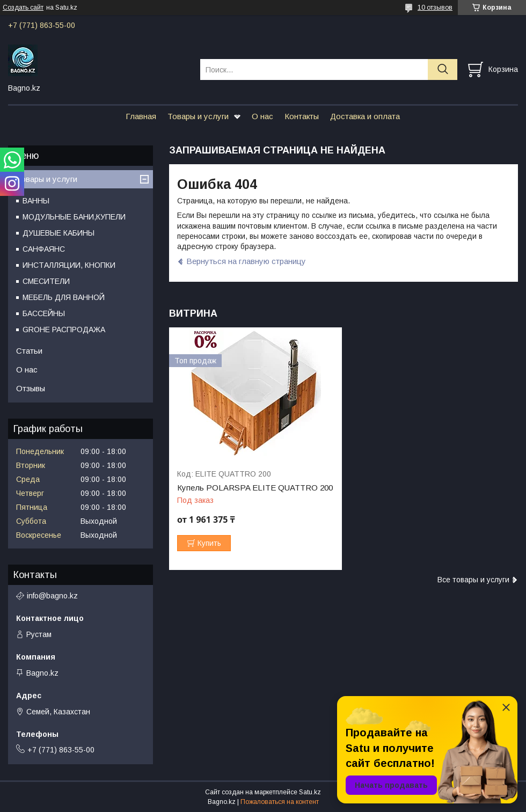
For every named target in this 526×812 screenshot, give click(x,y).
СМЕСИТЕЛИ (46, 281)
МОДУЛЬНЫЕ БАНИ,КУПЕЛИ (74, 217)
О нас (262, 116)
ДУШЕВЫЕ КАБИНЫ (59, 233)
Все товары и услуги (473, 580)
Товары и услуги (198, 116)
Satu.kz (310, 792)
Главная (141, 116)
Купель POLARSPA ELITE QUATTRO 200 (255, 488)
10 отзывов (435, 8)
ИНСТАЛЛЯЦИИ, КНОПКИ (69, 265)
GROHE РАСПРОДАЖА (64, 330)
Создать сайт (23, 8)
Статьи (29, 351)
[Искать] (443, 70)
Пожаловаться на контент (280, 802)
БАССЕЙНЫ (44, 313)
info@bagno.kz (52, 596)
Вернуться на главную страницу (246, 261)
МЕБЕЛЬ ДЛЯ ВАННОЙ (64, 297)
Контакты (302, 116)
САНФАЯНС (44, 249)
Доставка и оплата (365, 116)
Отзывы (31, 388)
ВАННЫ (36, 201)
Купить (209, 543)
